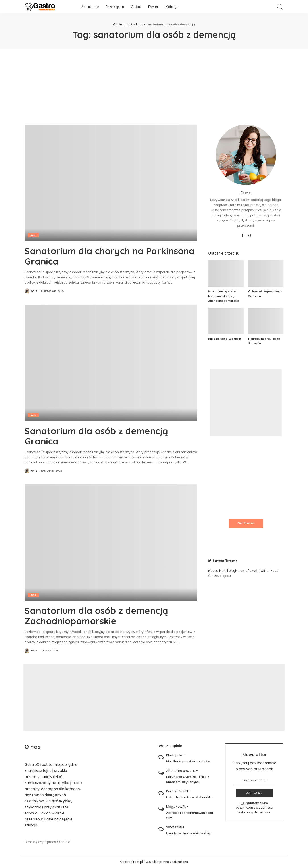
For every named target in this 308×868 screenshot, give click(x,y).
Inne (33, 235)
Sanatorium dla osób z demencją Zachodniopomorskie (96, 616)
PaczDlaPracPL (177, 791)
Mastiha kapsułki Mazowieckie (188, 761)
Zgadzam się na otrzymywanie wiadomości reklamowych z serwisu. (254, 807)
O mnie (30, 842)
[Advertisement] (154, 82)
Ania (34, 291)
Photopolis (174, 755)
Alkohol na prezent (181, 771)
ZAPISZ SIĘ (254, 793)
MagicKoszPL (176, 807)
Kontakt (65, 842)
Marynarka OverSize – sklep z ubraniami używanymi (188, 779)
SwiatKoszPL (175, 827)
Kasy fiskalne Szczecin (225, 339)
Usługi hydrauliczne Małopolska (189, 797)
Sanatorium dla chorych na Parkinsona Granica (110, 256)
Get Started (246, 523)
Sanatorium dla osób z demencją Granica (96, 436)
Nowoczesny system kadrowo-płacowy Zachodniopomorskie (224, 296)
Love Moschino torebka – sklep (189, 833)
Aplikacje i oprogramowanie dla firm (190, 815)
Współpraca (47, 842)
